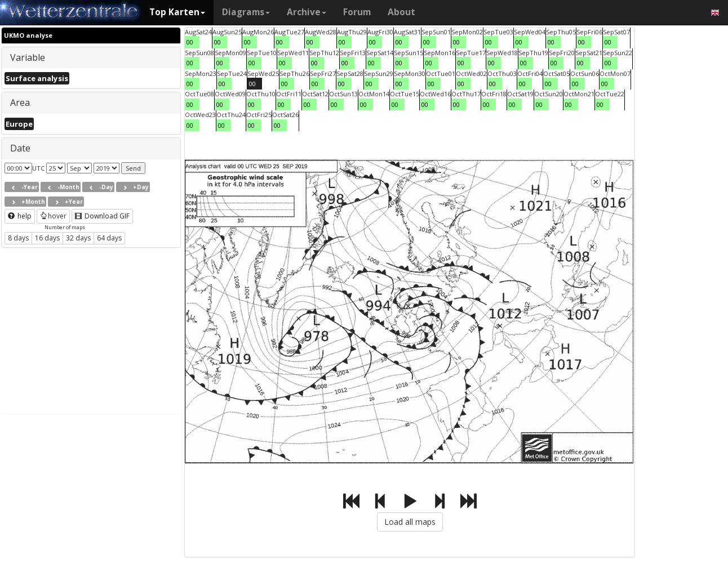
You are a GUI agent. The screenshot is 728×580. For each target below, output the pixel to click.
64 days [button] (109, 238)
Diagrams (246, 12)
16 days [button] (47, 238)
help (20, 216)
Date (20, 148)
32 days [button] (78, 238)
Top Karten (177, 12)
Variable (28, 57)
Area (20, 102)
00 (190, 42)
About (401, 12)
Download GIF (102, 216)
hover (53, 216)
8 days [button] (18, 238)
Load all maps (410, 522)
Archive (307, 12)
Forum (357, 12)
